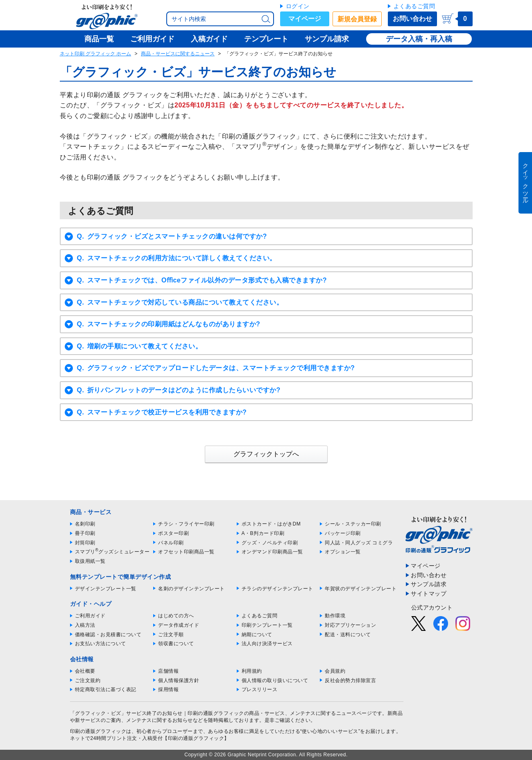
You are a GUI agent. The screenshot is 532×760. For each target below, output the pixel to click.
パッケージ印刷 (343, 533)
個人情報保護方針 (179, 680)
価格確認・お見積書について (108, 635)
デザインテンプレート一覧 (106, 589)
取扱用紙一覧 (90, 561)
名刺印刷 (85, 524)
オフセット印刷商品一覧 (186, 552)
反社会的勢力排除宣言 (350, 680)
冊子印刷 (85, 533)
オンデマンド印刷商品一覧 (272, 552)
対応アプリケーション (350, 625)
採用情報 (168, 689)
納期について (257, 635)
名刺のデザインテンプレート (191, 589)
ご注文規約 (88, 680)
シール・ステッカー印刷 (353, 524)
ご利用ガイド (90, 616)
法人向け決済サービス (267, 644)
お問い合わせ (412, 19)
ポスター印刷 (173, 533)
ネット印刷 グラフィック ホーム (96, 54)
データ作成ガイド (179, 625)
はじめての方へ (176, 616)
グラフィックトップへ (266, 454)
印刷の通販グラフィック (98, 731)
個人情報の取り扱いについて (275, 680)
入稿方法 (85, 625)
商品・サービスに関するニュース (178, 54)
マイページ (305, 19)
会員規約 (335, 671)
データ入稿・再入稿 (419, 39)
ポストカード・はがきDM (271, 524)
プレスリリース (260, 689)
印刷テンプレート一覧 (267, 625)
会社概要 (85, 671)
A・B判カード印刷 (263, 533)
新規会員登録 (357, 19)
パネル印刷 (171, 543)
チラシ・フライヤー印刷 (186, 524)
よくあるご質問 (414, 6)
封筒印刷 (85, 543)
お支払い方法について (101, 644)
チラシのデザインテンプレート (277, 589)
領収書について (176, 644)
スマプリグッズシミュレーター (112, 552)
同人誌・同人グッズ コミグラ (359, 543)
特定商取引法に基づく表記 (106, 689)
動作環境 (335, 616)
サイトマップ (429, 594)
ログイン (298, 6)
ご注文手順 (171, 635)
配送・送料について (348, 635)
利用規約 (252, 671)
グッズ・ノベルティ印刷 (270, 543)
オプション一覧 (343, 552)
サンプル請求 (429, 584)
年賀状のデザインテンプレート (361, 589)
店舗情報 (168, 671)
